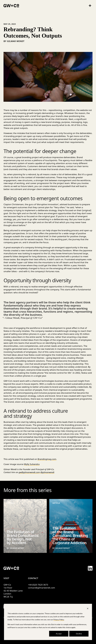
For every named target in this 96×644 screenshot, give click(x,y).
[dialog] (48, 622)
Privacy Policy (59, 620)
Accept (59, 634)
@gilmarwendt (47, 472)
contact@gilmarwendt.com (41, 588)
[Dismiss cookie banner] (88, 609)
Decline (79, 634)
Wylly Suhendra (32, 464)
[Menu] (90, 6)
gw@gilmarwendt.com (29, 472)
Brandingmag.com (47, 459)
